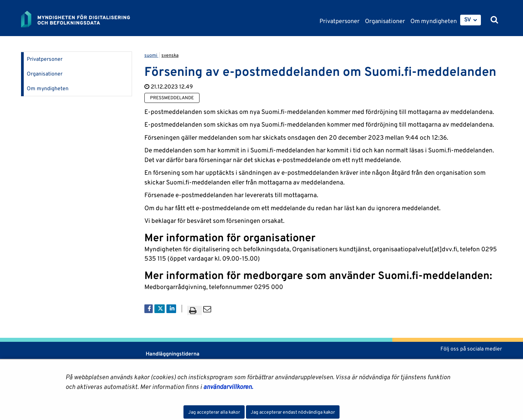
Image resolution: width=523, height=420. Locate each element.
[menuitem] (471, 20)
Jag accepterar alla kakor (214, 412)
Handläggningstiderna (172, 354)
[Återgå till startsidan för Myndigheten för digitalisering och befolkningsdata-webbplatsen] (81, 19)
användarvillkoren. (228, 387)
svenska (170, 55)
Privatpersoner (45, 59)
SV (468, 19)
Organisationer (45, 74)
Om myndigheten (48, 88)
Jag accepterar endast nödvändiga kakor (293, 412)
